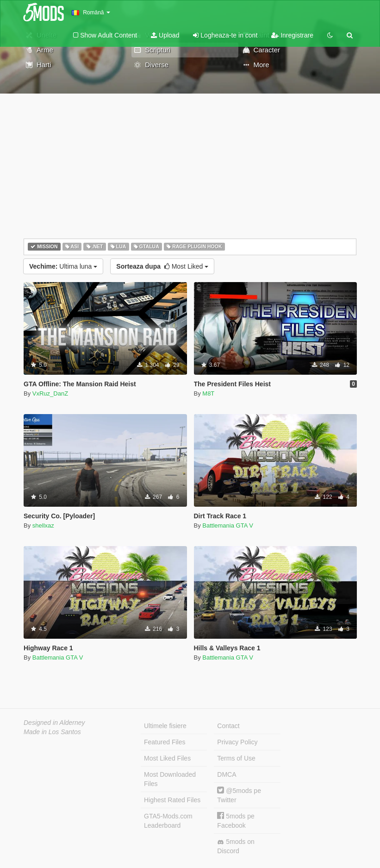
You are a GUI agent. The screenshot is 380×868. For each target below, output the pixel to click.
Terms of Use (236, 758)
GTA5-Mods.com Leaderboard (168, 821)
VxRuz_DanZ (50, 393)
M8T (208, 393)
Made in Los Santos (52, 732)
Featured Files (165, 742)
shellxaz (43, 525)
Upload (165, 35)
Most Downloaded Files (170, 779)
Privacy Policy (237, 742)
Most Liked (162, 266)
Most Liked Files (167, 758)
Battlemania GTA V (228, 525)
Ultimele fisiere (165, 726)
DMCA (227, 774)
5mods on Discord (236, 846)
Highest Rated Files (172, 800)
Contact (228, 726)
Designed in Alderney (54, 723)
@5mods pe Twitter (239, 795)
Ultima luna (63, 266)
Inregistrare (292, 35)
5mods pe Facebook (236, 821)
